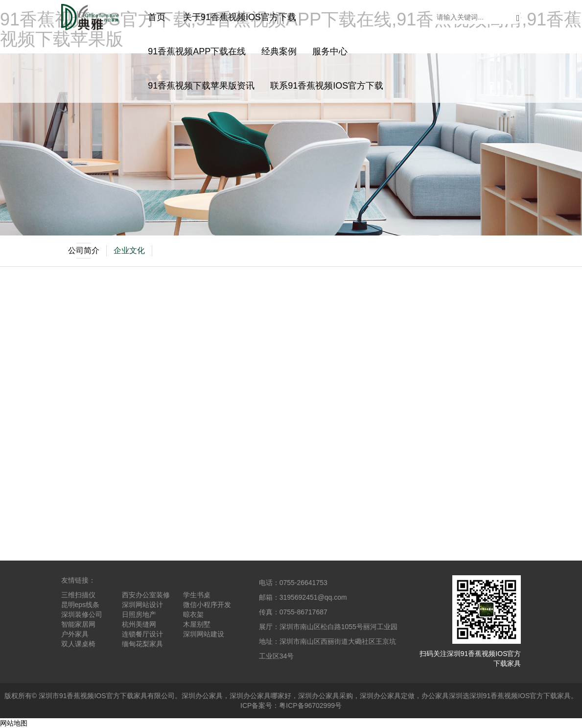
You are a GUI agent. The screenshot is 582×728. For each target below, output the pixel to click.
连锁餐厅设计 (142, 634)
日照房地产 (139, 614)
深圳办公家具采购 (326, 696)
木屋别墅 (197, 624)
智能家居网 (78, 624)
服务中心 (330, 51)
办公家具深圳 (442, 696)
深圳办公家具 (202, 696)
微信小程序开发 (207, 605)
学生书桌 (197, 595)
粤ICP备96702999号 (310, 705)
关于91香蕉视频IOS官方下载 (240, 17)
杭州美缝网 (139, 624)
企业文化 (129, 250)
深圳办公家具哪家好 (260, 696)
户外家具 (75, 634)
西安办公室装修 (146, 595)
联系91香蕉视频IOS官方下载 (327, 86)
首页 (157, 17)
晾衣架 (193, 614)
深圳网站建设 (204, 634)
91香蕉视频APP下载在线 (197, 51)
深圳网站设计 (142, 605)
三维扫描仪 (78, 595)
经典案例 (279, 51)
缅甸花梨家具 (142, 644)
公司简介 (84, 251)
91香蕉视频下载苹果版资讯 (201, 86)
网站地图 (14, 723)
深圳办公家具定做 (387, 696)
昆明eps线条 (81, 605)
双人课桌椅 (78, 644)
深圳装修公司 (82, 614)
